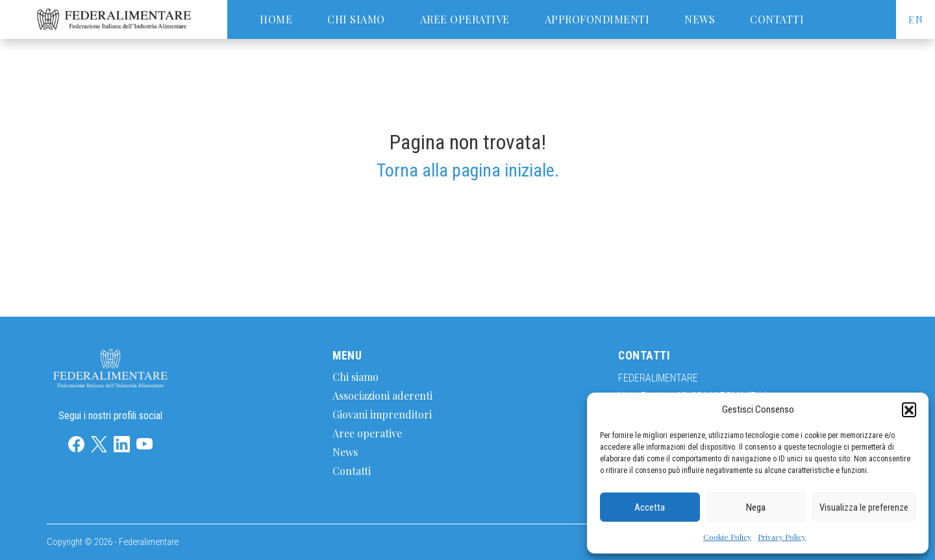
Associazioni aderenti (382, 396)
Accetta (650, 507)
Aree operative (465, 19)
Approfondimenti (597, 19)
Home (276, 19)
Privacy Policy (782, 537)
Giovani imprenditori (382, 414)
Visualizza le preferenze (864, 507)
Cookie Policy (727, 537)
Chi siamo (356, 19)
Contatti (777, 19)
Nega (756, 507)
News (700, 19)
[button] (909, 409)
